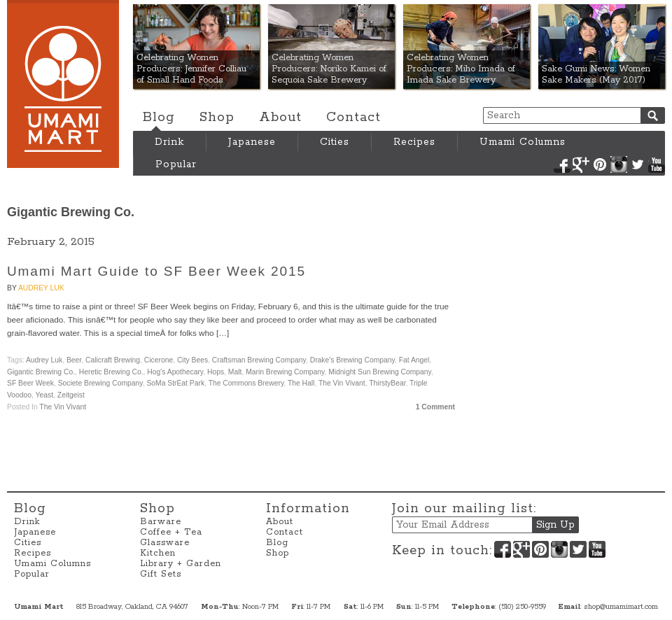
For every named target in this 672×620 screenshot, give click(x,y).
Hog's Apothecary (175, 372)
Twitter (638, 164)
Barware (161, 522)
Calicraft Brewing (113, 360)
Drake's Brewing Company (352, 360)
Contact (353, 118)
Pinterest (600, 164)
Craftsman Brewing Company (259, 360)
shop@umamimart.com (621, 607)
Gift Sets (161, 574)
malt (235, 372)
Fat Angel (414, 360)
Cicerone (159, 360)
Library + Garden (181, 564)
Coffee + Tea (171, 532)
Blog (159, 118)
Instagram (619, 164)
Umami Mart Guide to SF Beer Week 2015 (156, 271)
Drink (169, 142)
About (280, 118)
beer (74, 360)
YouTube (657, 164)
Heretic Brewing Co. (111, 372)
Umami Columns (523, 142)
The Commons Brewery (246, 383)
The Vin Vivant (342, 383)
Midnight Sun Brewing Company (380, 372)
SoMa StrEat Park (175, 383)
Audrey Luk (41, 288)
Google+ (581, 164)
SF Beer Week (30, 383)
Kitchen (158, 553)
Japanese (252, 142)
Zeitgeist (71, 395)
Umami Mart (63, 84)
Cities (335, 142)
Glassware (165, 543)
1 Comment (435, 407)
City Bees (192, 360)
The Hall (301, 383)
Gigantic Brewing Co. (41, 372)
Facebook (562, 164)
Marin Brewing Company (285, 372)
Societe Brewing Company (100, 383)
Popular (176, 164)
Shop (217, 118)
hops (216, 372)
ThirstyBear (387, 383)
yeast (44, 395)
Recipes (414, 142)
